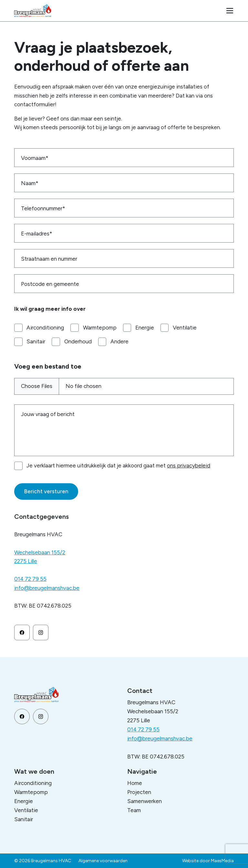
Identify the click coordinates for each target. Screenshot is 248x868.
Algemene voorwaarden (103, 861)
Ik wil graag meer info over (50, 309)
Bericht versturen (46, 491)
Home (135, 783)
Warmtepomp (100, 328)
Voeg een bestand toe (48, 366)
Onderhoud (78, 341)
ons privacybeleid (189, 465)
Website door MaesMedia (208, 861)
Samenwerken (145, 801)
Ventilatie (185, 328)
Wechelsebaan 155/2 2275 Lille (40, 557)
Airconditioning (45, 328)
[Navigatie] (230, 11)
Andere (119, 341)
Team (134, 810)
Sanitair (36, 341)
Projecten (139, 792)
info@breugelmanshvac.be (47, 588)
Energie (145, 328)
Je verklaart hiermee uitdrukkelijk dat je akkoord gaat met (118, 465)
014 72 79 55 (30, 579)
